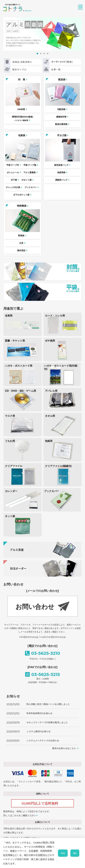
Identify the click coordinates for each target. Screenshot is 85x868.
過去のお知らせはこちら (64, 748)
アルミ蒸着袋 (29, 172)
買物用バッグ (61, 180)
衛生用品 (21, 250)
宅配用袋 (61, 109)
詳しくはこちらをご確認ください (20, 815)
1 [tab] (37, 54)
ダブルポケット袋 (21, 195)
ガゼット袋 (26, 180)
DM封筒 (21, 109)
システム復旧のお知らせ (39, 731)
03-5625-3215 (46, 674)
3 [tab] (44, 54)
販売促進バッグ (61, 165)
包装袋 (22, 135)
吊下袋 (14, 180)
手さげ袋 (62, 135)
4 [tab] (48, 54)
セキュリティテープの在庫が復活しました (47, 722)
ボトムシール (13, 172)
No (75, 853)
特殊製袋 (22, 206)
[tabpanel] (43, 34)
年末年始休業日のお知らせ (39, 713)
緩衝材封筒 (61, 117)
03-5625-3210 (46, 653)
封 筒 (22, 79)
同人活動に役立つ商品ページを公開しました (48, 704)
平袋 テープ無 (30, 165)
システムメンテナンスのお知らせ (43, 740)
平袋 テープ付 (13, 165)
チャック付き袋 (13, 187)
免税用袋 (61, 172)
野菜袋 (21, 236)
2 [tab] (41, 54)
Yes (63, 853)
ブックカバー (31, 187)
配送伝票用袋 (61, 124)
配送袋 (62, 79)
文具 (21, 243)
